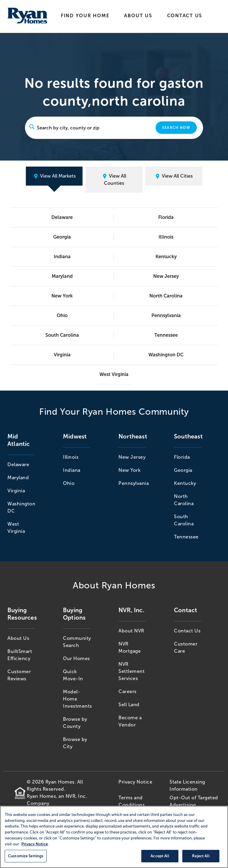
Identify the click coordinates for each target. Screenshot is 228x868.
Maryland (62, 276)
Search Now (176, 128)
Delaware (62, 217)
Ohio (62, 315)
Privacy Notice (135, 782)
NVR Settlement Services (132, 671)
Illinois (166, 237)
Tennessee (166, 335)
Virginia (62, 355)
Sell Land (129, 705)
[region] (114, 837)
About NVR (131, 631)
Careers (128, 691)
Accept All (160, 856)
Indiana (62, 257)
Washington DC (166, 355)
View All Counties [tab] (114, 180)
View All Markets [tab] (54, 176)
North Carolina (166, 296)
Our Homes (76, 658)
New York (62, 296)
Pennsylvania (166, 315)
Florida (166, 217)
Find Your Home (85, 16)
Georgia (62, 237)
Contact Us (185, 16)
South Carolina (62, 335)
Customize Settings (26, 856)
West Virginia (114, 374)
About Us (138, 16)
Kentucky (166, 257)
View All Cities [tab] (174, 176)
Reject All (201, 856)
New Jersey (166, 276)
